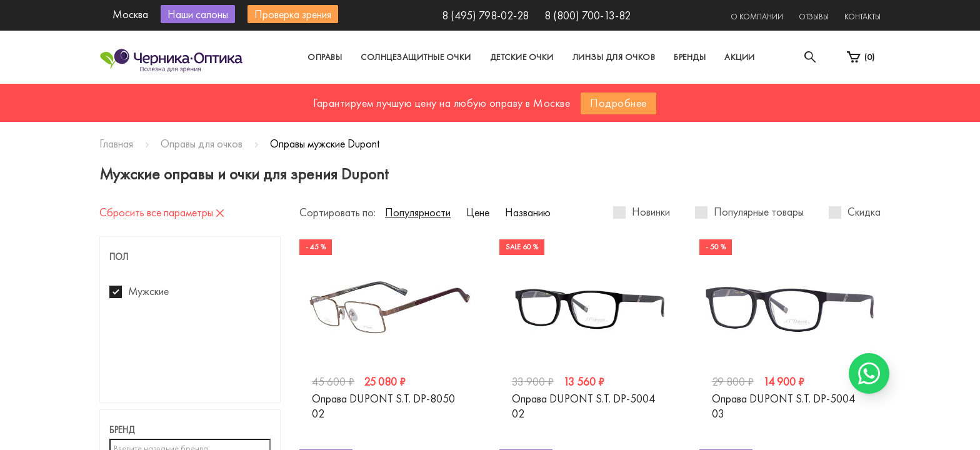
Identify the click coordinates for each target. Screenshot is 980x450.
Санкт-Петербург (461, 96)
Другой (547, 96)
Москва (374, 96)
